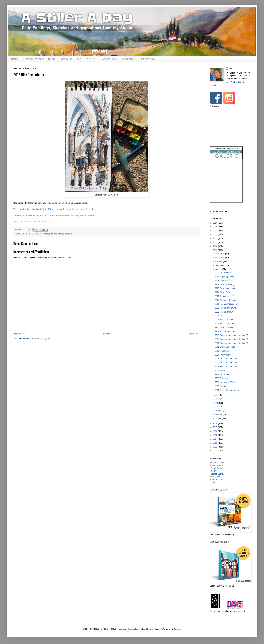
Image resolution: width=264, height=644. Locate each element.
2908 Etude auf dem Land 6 (227, 359)
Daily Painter (43, 234)
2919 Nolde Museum (224, 320)
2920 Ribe (219, 316)
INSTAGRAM (128, 59)
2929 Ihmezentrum (223, 281)
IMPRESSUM (148, 59)
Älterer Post (194, 334)
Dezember (220, 254)
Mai (217, 403)
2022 (216, 238)
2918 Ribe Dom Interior (225, 324)
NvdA (214, 471)
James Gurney (218, 474)
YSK (213, 482)
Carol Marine (217, 466)
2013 (216, 443)
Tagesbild (68, 234)
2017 (216, 427)
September (221, 265)
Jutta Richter (217, 480)
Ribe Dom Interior (56, 234)
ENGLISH (91, 59)
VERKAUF (66, 59)
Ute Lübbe (216, 477)
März (218, 411)
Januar (219, 418)
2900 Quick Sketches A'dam (227, 390)
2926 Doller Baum (223, 292)
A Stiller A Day (31, 234)
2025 (216, 227)
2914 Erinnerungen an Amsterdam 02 (232, 339)
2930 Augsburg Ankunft (225, 277)
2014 (216, 439)
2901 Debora (221, 386)
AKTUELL (16, 59)
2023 (216, 235)
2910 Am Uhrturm (223, 355)
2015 (216, 435)
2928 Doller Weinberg (225, 284)
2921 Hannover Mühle (225, 312)
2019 (216, 250)
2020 (216, 246)
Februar (219, 415)
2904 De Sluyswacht (224, 374)
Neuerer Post (20, 334)
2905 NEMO (220, 371)
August (219, 269)
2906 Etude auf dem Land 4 (227, 367)
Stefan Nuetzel (218, 463)
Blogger (177, 629)
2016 (216, 431)
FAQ (79, 59)
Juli (217, 395)
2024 (216, 231)
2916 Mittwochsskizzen (225, 331)
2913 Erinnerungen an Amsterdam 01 (232, 343)
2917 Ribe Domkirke (224, 327)
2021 (216, 242)
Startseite (107, 334)
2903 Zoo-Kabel (222, 378)
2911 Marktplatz (222, 351)
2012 (216, 447)
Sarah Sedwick (218, 468)
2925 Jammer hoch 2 (224, 296)
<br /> (226, 184)
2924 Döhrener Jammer (225, 300)
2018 (216, 423)
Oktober (219, 262)
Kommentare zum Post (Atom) (38, 339)
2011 (216, 451)
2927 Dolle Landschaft (225, 288)
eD (230, 69)
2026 (216, 223)
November (220, 258)
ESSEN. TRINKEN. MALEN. (41, 59)
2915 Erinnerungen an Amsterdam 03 (232, 335)
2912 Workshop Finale (225, 347)
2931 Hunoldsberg (223, 273)
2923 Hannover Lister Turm (227, 304)
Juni (217, 399)
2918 (23, 234)
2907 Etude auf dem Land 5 (227, 363)
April (218, 407)
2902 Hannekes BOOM (225, 382)
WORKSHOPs (109, 59)
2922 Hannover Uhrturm (226, 308)
